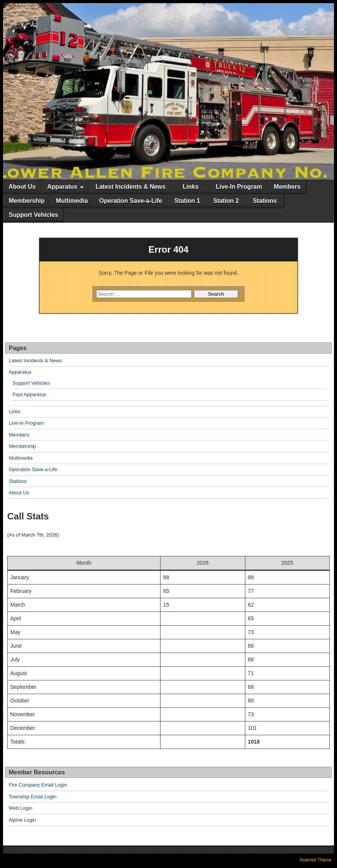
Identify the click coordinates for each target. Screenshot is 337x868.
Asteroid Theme (316, 860)
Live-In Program (239, 187)
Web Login (21, 808)
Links (191, 187)
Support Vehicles (33, 215)
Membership (27, 201)
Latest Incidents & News (130, 187)
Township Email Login (33, 797)
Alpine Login (22, 820)
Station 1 (187, 201)
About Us (22, 187)
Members (287, 187)
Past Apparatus (29, 394)
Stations (265, 201)
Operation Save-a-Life (131, 201)
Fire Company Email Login (38, 785)
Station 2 (226, 201)
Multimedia (72, 201)
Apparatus (62, 187)
